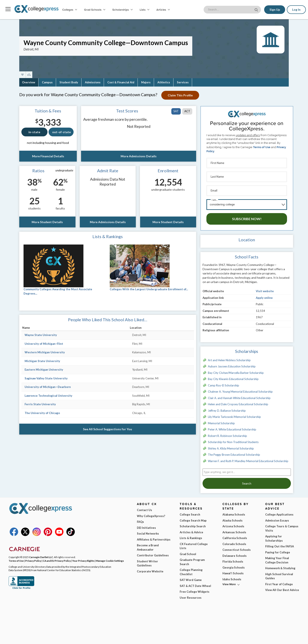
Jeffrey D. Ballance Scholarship (227, 409)
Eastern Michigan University (44, 370)
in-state (34, 132)
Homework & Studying (280, 567)
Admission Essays (277, 519)
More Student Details (47, 222)
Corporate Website (150, 570)
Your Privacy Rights (83, 559)
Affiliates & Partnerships (154, 538)
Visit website (265, 290)
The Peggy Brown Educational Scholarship (234, 453)
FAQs (140, 520)
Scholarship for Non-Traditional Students (233, 441)
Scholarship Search (193, 525)
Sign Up (275, 10)
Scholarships (122, 10)
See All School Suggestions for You (108, 429)
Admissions (93, 82)
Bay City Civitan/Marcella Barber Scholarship (236, 371)
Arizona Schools (233, 525)
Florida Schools (233, 560)
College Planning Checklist (191, 570)
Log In (296, 10)
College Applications (279, 513)
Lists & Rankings (191, 536)
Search (247, 482)
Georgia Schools (234, 566)
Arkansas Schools (234, 531)
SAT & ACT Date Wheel (195, 584)
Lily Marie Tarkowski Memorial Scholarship (234, 415)
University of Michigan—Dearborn (48, 387)
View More (229, 583)
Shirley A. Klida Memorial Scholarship (231, 447)
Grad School (188, 553)
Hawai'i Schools (233, 572)
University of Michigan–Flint (44, 344)
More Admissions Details (139, 156)
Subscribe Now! (247, 217)
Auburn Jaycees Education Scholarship (232, 365)
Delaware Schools (235, 554)
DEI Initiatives (146, 526)
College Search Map (193, 519)
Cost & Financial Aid (121, 82)
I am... (215, 199)
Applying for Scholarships (274, 537)
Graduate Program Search (192, 560)
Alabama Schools (234, 513)
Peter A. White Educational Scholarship (232, 428)
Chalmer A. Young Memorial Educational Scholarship (240, 390)
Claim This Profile (180, 95)
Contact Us (144, 508)
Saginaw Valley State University (46, 378)
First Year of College (279, 583)
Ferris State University (40, 404)
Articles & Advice (191, 531)
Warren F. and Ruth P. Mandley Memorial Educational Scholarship (248, 460)
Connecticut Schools (237, 548)
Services (183, 82)
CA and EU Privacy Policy (57, 559)
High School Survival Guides (279, 575)
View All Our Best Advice (282, 588)
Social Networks (148, 532)
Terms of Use (262, 147)
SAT (176, 111)
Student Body (69, 82)
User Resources (191, 596)
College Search (190, 513)
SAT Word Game (191, 578)
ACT (187, 111)
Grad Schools (95, 10)
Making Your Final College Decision (277, 559)
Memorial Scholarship (221, 422)
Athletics (164, 82)
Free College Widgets (195, 590)
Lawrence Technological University (48, 396)
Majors (146, 82)
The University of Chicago (42, 413)
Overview (29, 82)
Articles (163, 10)
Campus (47, 82)
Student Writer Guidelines (147, 562)
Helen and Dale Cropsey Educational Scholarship (238, 403)
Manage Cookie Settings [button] (110, 559)
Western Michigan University (45, 352)
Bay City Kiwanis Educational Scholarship (233, 377)
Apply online (264, 296)
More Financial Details (48, 156)
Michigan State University (42, 361)
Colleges (70, 10)
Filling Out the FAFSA (280, 545)
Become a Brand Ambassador (148, 546)
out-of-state (61, 132)
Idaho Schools (232, 578)
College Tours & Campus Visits (282, 527)
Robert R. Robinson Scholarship (227, 434)
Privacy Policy (33, 559)
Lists (144, 10)
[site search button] (256, 9)
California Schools (235, 536)
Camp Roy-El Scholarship (224, 384)
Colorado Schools (234, 542)
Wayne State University (41, 335)
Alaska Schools (232, 519)
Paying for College (278, 551)
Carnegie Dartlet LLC (41, 556)
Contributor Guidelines (153, 554)
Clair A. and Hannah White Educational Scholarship (239, 396)
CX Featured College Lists (194, 545)
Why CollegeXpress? (151, 514)
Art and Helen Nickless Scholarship (229, 359)
